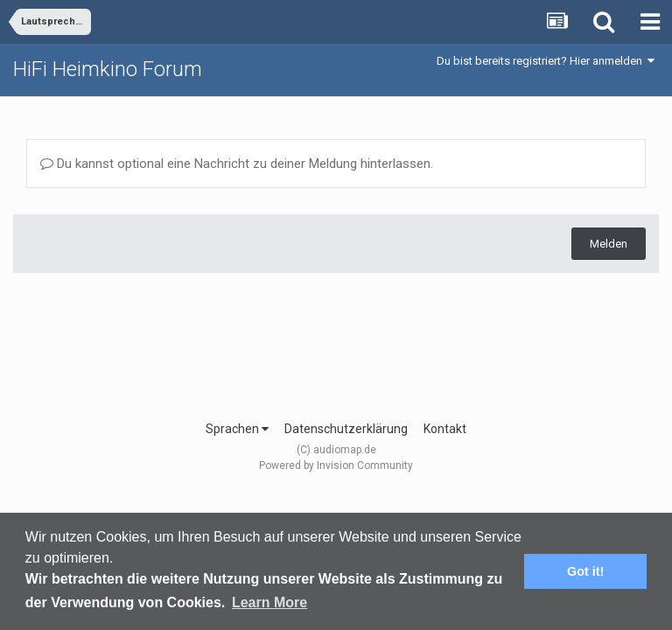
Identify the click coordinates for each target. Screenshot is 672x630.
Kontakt (445, 429)
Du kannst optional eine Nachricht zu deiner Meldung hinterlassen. (237, 164)
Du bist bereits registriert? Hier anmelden (546, 61)
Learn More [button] (269, 602)
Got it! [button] (585, 571)
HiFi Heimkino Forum (108, 69)
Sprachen (237, 429)
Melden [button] (609, 244)
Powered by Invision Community (336, 465)
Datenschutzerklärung (346, 429)
